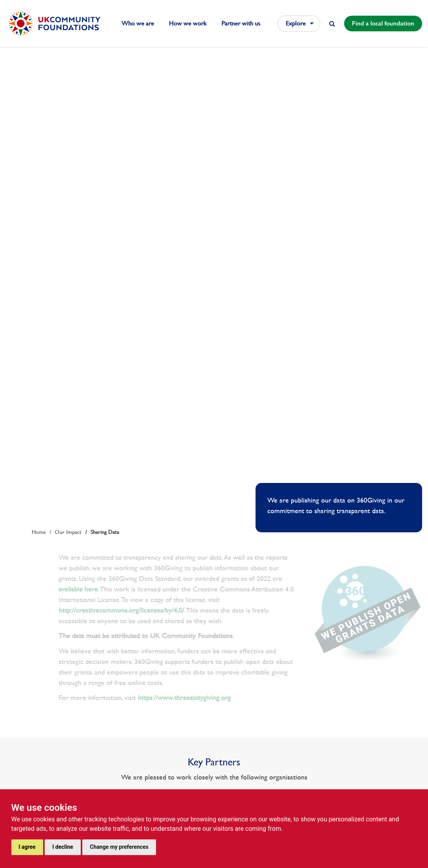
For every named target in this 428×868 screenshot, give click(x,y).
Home (39, 532)
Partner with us (241, 23)
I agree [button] (27, 847)
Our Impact (68, 532)
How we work (188, 23)
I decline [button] (63, 847)
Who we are (138, 23)
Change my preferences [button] (119, 847)
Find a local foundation (383, 23)
